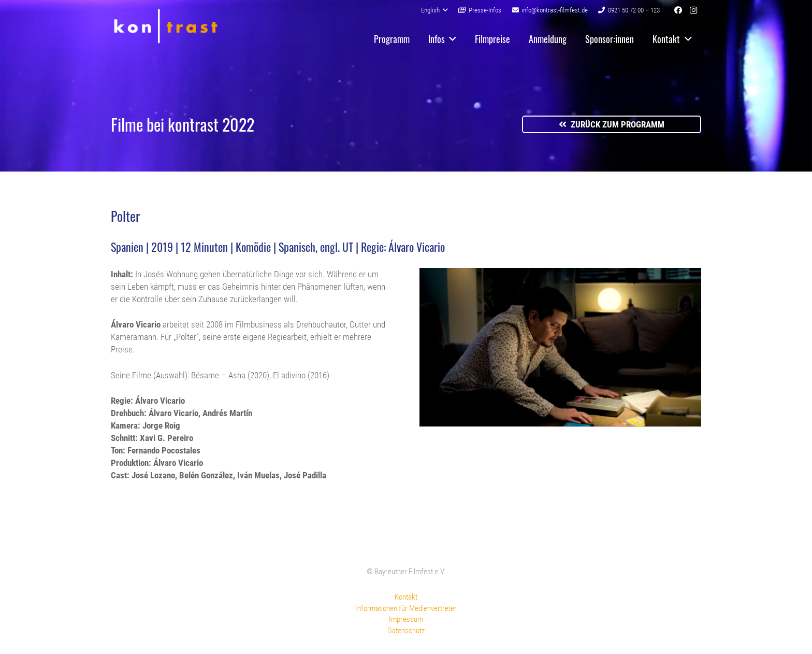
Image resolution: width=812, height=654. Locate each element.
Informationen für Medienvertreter (406, 608)
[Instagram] (693, 10)
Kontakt (406, 597)
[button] (434, 10)
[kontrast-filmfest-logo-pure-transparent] (165, 26)
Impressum (406, 619)
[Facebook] (678, 10)
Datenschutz (406, 631)
